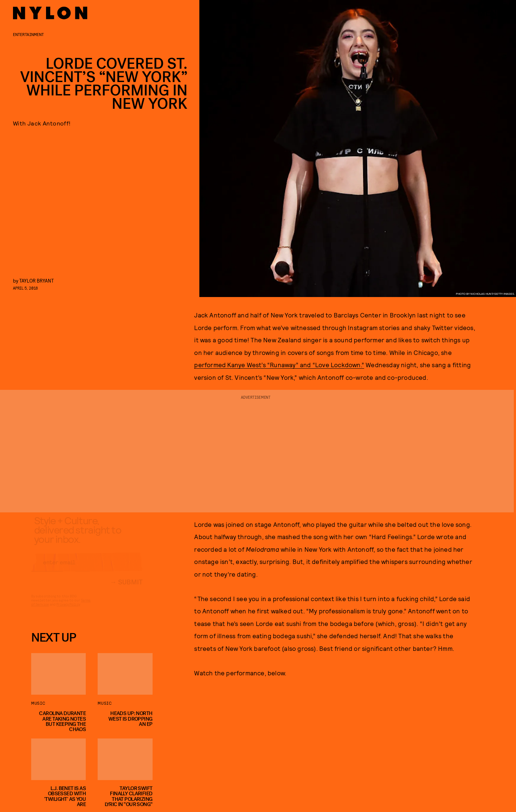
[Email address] (87, 569)
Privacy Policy (68, 611)
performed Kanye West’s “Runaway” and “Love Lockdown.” (279, 365)
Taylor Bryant (37, 281)
